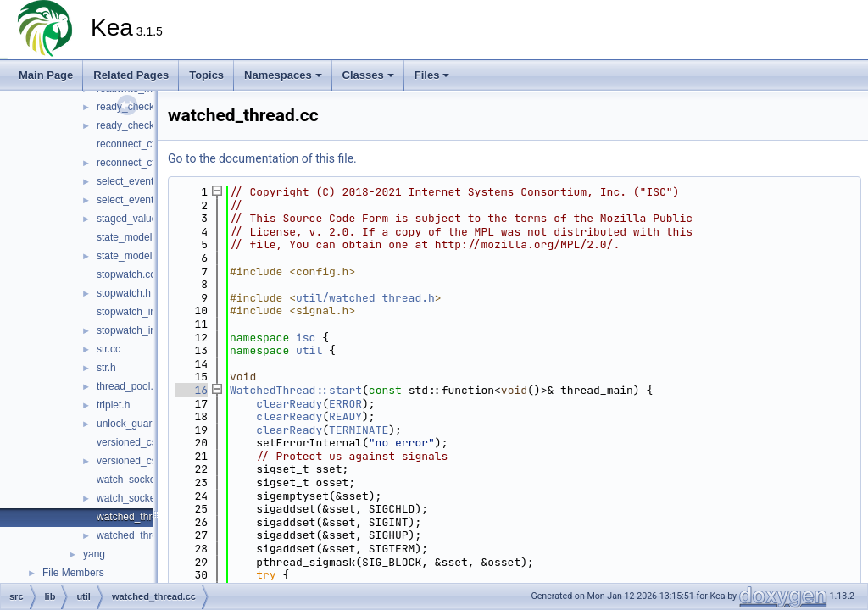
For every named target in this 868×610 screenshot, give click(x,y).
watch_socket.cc (134, 480)
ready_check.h (130, 125)
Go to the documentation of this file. (262, 158)
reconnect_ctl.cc (134, 144)
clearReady (289, 404)
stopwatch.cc (126, 274)
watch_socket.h (132, 498)
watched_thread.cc (139, 517)
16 (191, 390)
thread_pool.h (128, 386)
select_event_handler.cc (151, 181)
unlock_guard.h (131, 424)
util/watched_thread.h (365, 298)
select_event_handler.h (149, 200)
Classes (368, 75)
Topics (206, 75)
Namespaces (283, 75)
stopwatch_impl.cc (138, 312)
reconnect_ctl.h (131, 163)
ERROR (345, 404)
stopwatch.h (124, 293)
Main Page (46, 75)
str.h (106, 368)
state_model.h (128, 256)
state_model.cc (131, 237)
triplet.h (113, 405)
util (309, 350)
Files (432, 75)
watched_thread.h (137, 535)
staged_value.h (131, 219)
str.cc (108, 349)
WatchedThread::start (296, 390)
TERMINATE (359, 430)
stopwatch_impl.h (136, 330)
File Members (73, 573)
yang (94, 554)
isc (306, 338)
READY (345, 416)
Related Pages (131, 75)
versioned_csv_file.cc (145, 442)
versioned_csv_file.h (143, 461)
